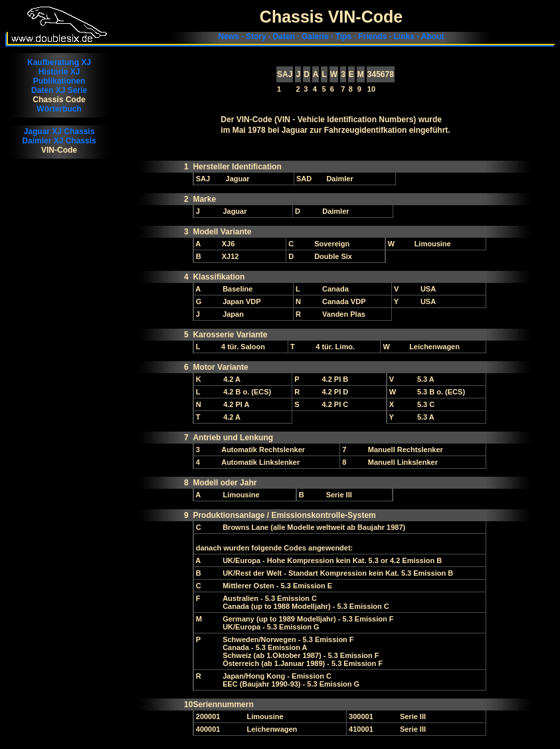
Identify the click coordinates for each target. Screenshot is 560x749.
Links (404, 37)
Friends (372, 37)
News (229, 37)
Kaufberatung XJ (59, 62)
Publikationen (59, 81)
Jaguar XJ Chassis (59, 131)
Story (256, 37)
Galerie (315, 37)
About (433, 37)
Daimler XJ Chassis (59, 141)
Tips (343, 37)
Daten (284, 37)
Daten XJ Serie (59, 90)
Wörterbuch (59, 109)
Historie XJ (59, 72)
